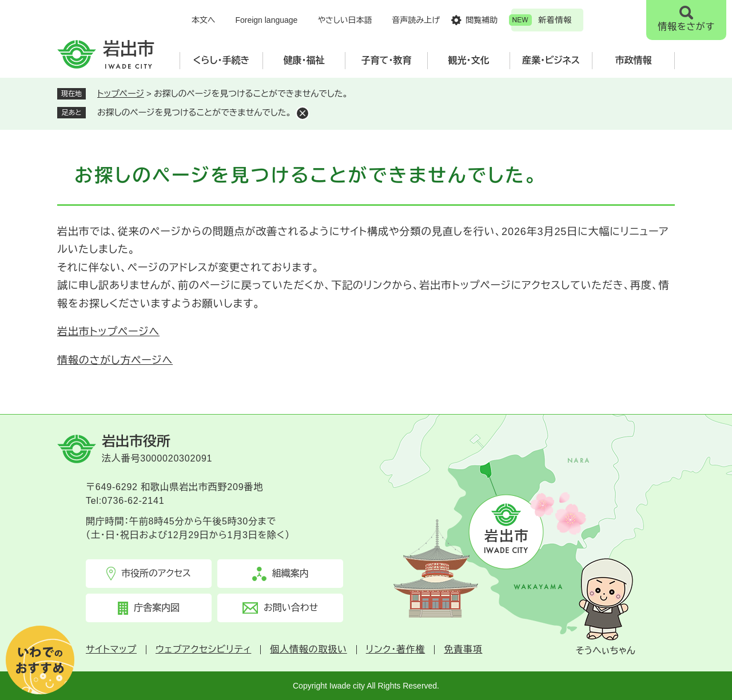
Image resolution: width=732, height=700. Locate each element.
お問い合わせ (291, 608)
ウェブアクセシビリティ (203, 650)
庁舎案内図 (157, 608)
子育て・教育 (387, 60)
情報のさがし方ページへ (115, 360)
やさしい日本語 (345, 20)
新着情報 (555, 20)
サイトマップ (111, 650)
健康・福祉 (304, 60)
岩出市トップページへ (108, 332)
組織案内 (291, 573)
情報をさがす (686, 27)
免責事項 (463, 650)
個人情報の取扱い (308, 650)
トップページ (121, 94)
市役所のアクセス (156, 573)
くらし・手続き (222, 60)
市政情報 (634, 60)
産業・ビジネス (551, 60)
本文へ (204, 20)
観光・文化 (469, 60)
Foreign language (266, 20)
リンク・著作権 (396, 650)
